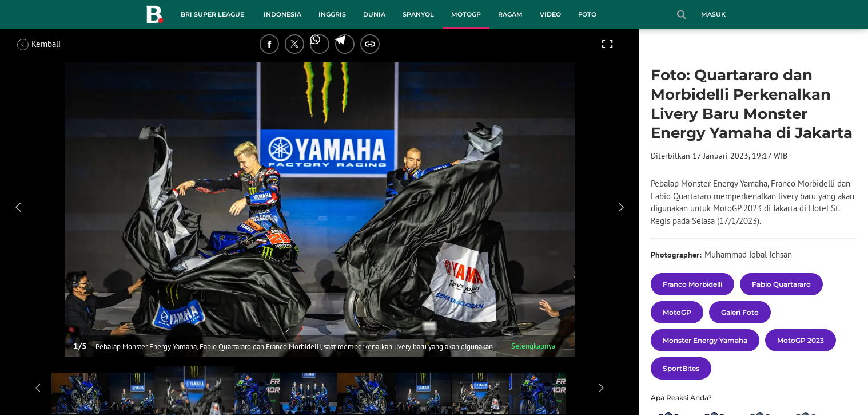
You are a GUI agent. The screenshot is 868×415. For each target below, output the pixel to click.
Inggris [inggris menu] (332, 14)
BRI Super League (212, 14)
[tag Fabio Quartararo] (781, 284)
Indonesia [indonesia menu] (282, 14)
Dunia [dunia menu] (374, 14)
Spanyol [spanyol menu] (418, 14)
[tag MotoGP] (677, 312)
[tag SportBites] (681, 368)
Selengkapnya (533, 346)
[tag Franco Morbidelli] (692, 284)
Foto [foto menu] (587, 14)
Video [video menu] (550, 14)
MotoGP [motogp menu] (466, 14)
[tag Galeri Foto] (740, 312)
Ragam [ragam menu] (510, 14)
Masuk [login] (713, 14)
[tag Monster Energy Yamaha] (705, 340)
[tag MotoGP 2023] (801, 340)
